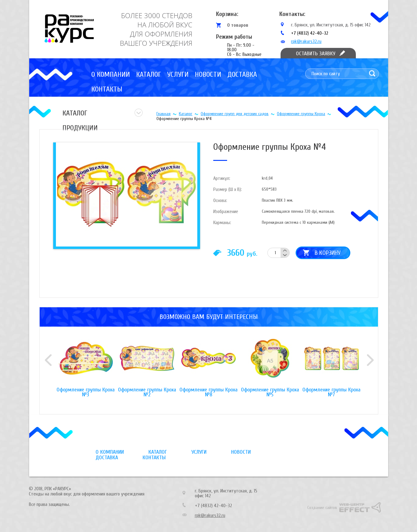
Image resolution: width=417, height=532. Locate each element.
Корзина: (227, 14)
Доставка (242, 74)
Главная (163, 114)
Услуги (178, 74)
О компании (111, 74)
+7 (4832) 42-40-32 (310, 33)
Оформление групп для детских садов (235, 114)
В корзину (328, 253)
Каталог (149, 74)
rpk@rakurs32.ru (306, 41)
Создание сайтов (322, 508)
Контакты (107, 89)
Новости (208, 74)
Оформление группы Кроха (301, 114)
